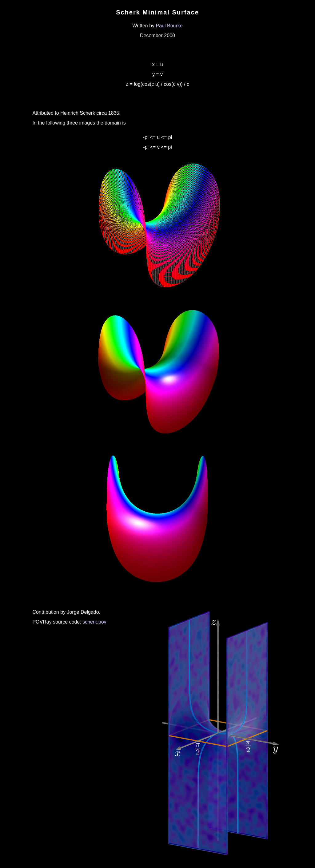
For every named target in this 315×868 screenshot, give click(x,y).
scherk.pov (94, 622)
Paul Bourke (169, 26)
